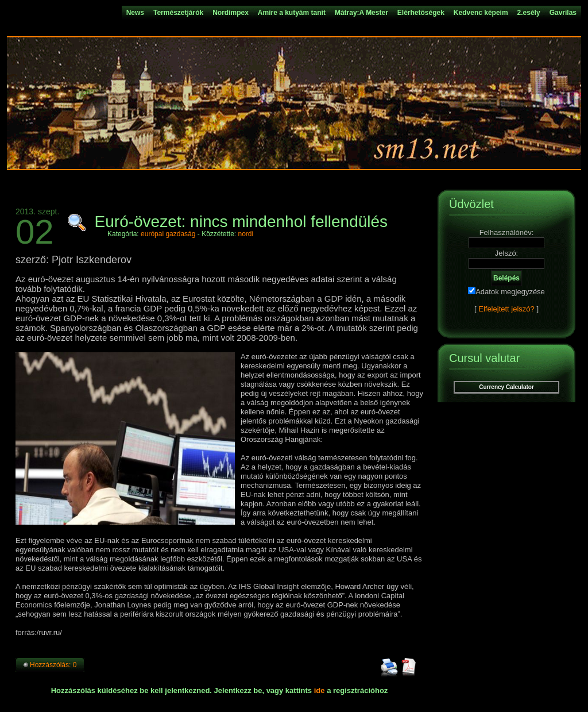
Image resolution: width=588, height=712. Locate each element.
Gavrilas (563, 13)
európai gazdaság (168, 234)
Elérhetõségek (421, 13)
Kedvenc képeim (481, 13)
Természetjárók (178, 13)
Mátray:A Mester (361, 13)
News (135, 13)
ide (320, 690)
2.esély (529, 13)
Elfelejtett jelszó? (506, 309)
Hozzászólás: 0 (53, 665)
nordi (246, 234)
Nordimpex (231, 13)
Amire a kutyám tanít (292, 13)
